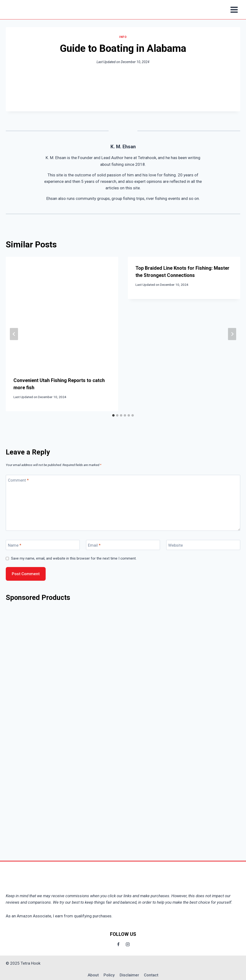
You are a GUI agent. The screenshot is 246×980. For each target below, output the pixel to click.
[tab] (113, 415)
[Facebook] (118, 944)
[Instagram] (128, 944)
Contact (151, 975)
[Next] (232, 334)
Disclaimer (129, 975)
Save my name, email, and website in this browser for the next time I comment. (74, 558)
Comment (18, 480)
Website (175, 545)
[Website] (203, 545)
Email (94, 545)
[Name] (43, 545)
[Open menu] (234, 10)
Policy (109, 975)
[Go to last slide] (14, 334)
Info (123, 37)
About (93, 975)
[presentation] (62, 313)
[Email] (123, 545)
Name (15, 545)
